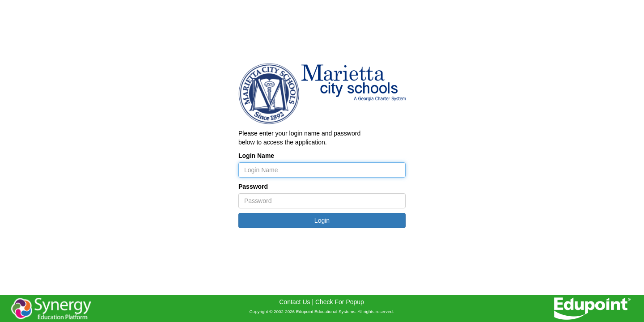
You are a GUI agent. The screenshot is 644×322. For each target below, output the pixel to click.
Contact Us (294, 302)
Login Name (256, 156)
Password (253, 186)
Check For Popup (340, 302)
